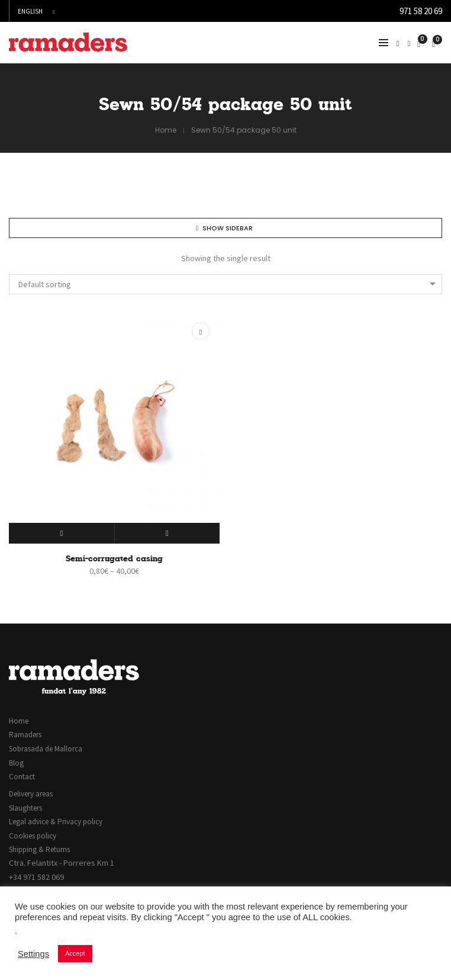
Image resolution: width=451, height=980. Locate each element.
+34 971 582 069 (36, 877)
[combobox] (225, 284)
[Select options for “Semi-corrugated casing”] (62, 533)
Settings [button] (33, 954)
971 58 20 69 (421, 11)
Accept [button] (75, 953)
